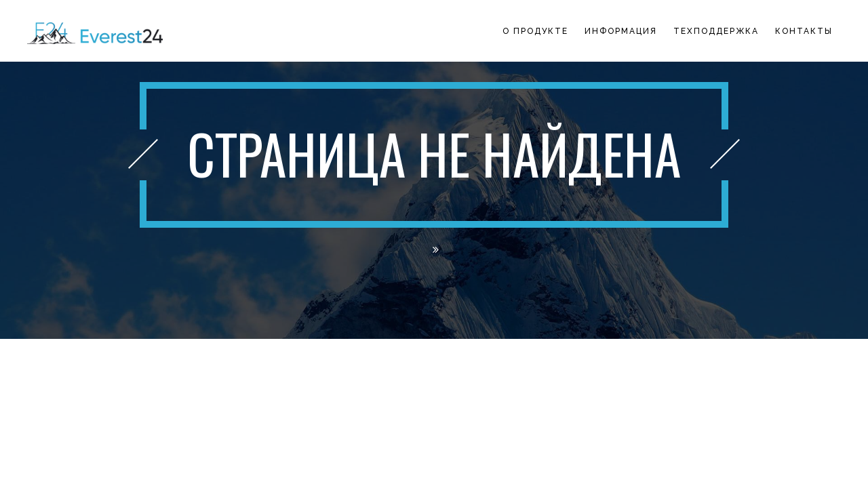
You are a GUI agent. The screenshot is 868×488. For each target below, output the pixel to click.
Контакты (804, 31)
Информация (621, 31)
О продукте (535, 31)
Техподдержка (716, 31)
